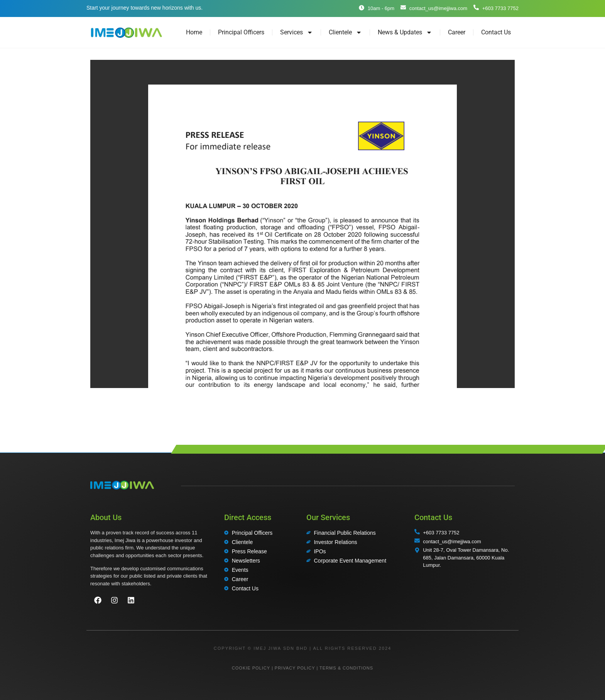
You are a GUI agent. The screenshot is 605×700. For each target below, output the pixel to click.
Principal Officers (241, 32)
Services (297, 32)
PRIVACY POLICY (295, 668)
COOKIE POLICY (251, 668)
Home (194, 32)
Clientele (345, 32)
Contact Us (496, 32)
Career (457, 32)
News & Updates (405, 32)
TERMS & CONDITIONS (346, 668)
